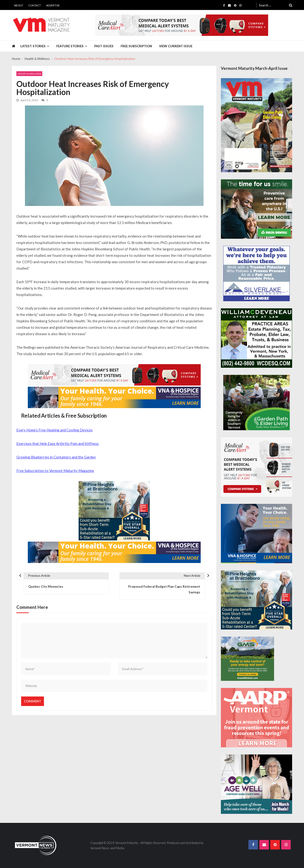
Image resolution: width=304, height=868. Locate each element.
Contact (35, 5)
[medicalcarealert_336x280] (256, 467)
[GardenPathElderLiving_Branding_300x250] (256, 403)
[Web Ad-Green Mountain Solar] (247, 659)
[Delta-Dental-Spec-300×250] (256, 209)
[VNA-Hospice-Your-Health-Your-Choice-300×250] (256, 534)
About (19, 5)
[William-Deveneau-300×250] (256, 338)
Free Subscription (136, 46)
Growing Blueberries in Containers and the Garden (56, 457)
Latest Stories (33, 46)
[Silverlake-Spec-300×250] (256, 274)
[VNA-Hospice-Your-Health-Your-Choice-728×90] (114, 397)
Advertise (53, 5)
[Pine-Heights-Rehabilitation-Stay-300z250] (114, 511)
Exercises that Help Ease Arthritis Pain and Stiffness (58, 444)
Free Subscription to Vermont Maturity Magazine (55, 471)
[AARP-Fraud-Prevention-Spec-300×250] (256, 718)
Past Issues (104, 46)
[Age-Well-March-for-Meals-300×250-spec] (256, 784)
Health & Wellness (29, 74)
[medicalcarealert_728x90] (182, 25)
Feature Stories (70, 46)
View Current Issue (176, 46)
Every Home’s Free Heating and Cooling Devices (55, 430)
